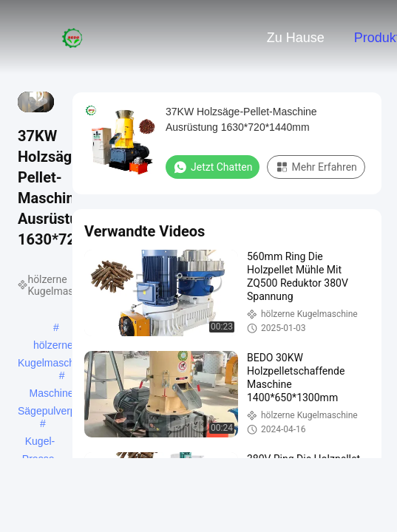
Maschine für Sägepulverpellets (59, 395)
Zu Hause (296, 38)
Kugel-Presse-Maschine (40, 443)
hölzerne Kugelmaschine (53, 347)
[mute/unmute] (37, 95)
